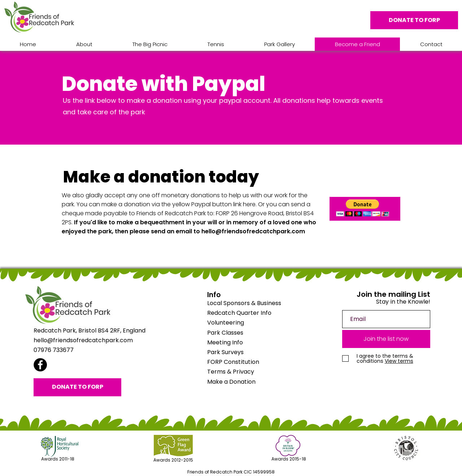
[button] (363, 208)
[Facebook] (40, 365)
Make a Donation (231, 382)
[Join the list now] (386, 339)
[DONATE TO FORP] (414, 20)
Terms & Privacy (231, 372)
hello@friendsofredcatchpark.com (253, 231)
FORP (233, 362)
